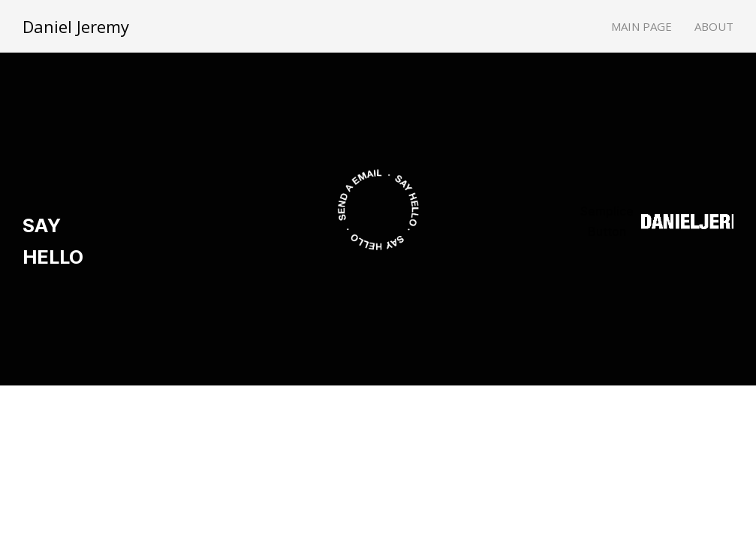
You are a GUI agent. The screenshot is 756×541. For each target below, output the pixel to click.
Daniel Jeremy (76, 26)
